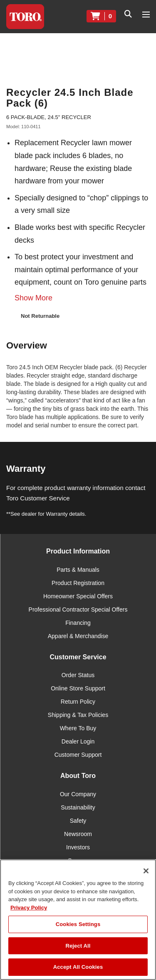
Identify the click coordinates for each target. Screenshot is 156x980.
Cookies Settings (78, 924)
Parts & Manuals (78, 570)
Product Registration (78, 583)
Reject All (78, 946)
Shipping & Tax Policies (78, 715)
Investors (78, 847)
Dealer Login (78, 741)
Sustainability (78, 807)
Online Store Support (78, 688)
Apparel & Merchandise (78, 636)
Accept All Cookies (78, 967)
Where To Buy (78, 728)
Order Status (78, 675)
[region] (78, 920)
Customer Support (78, 755)
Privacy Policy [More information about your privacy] (29, 908)
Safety (78, 821)
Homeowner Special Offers (78, 596)
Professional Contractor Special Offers (78, 609)
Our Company (78, 794)
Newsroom (78, 834)
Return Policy (78, 702)
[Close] (146, 871)
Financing (78, 623)
